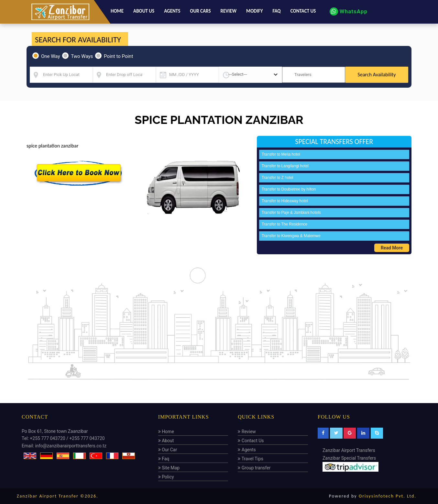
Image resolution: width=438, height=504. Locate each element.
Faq (276, 11)
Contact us (303, 11)
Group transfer (254, 468)
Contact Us (251, 441)
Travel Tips (251, 459)
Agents (172, 11)
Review (229, 11)
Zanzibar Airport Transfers (349, 450)
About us (144, 11)
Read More (392, 248)
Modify (254, 11)
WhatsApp (349, 11)
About (166, 441)
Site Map (169, 468)
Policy (166, 477)
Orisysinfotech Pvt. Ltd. (388, 496)
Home (117, 11)
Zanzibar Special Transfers (349, 458)
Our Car (168, 450)
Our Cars (200, 11)
